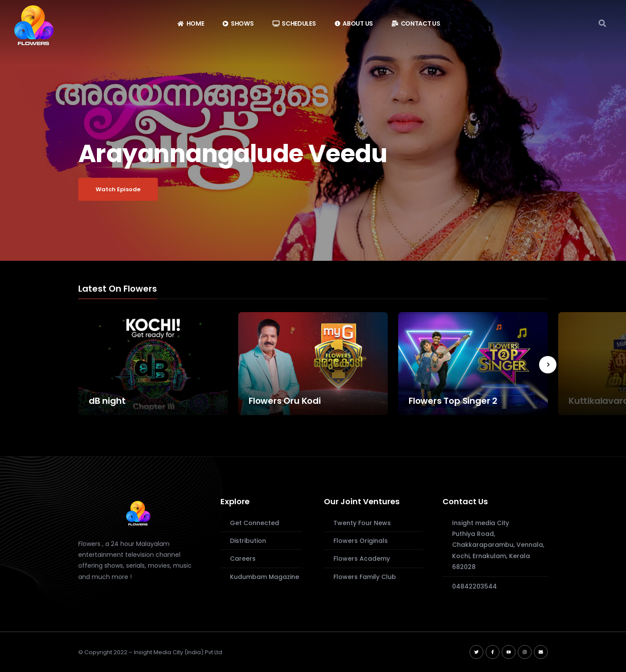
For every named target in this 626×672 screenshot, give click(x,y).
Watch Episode (118, 189)
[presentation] (548, 365)
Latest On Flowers (118, 289)
